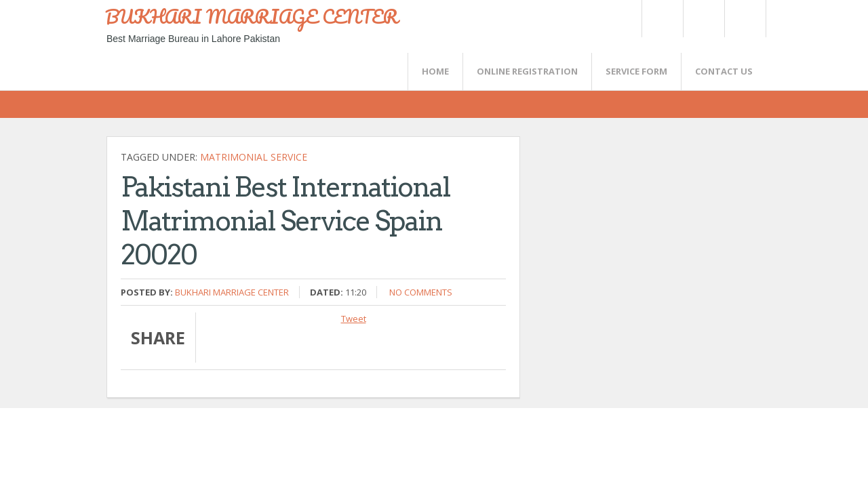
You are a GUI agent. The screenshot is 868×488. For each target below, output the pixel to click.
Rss (703, 19)
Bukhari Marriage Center (232, 292)
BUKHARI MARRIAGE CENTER (252, 16)
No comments (421, 292)
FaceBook (743, 19)
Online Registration (527, 71)
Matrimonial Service (254, 157)
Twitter (662, 19)
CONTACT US (724, 71)
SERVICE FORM (636, 71)
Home (435, 71)
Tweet (354, 319)
